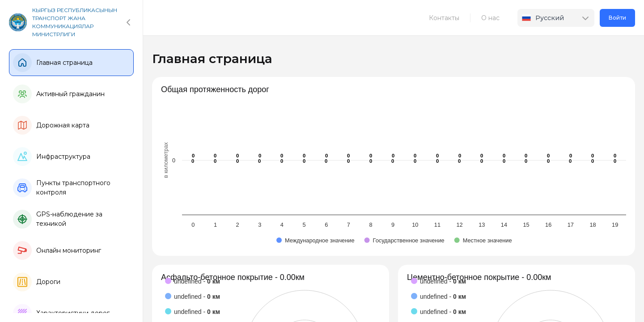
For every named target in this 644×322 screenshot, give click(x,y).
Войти (617, 18)
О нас (490, 18)
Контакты (444, 18)
